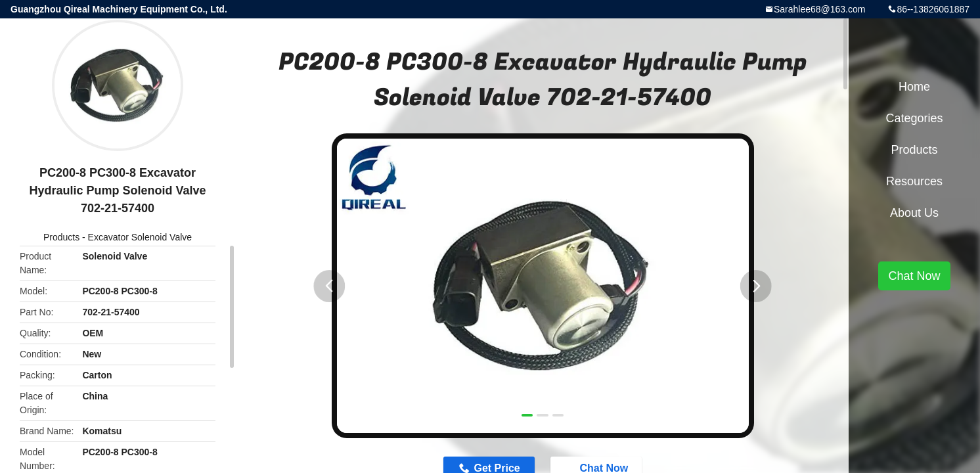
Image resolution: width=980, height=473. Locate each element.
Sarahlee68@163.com (820, 9)
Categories (914, 118)
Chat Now (914, 276)
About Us (914, 213)
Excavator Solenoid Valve (140, 237)
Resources (914, 181)
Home (914, 87)
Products (61, 237)
